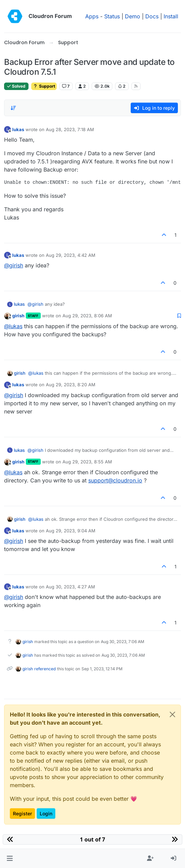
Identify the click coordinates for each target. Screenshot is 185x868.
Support (44, 86)
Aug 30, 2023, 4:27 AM (70, 587)
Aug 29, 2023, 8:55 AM (87, 462)
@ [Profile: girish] (14, 265)
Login (46, 813)
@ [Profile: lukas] (13, 326)
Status (112, 16)
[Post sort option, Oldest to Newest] (13, 108)
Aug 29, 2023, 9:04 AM (71, 531)
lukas (18, 129)
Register (22, 813)
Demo (133, 16)
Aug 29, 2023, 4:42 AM (71, 255)
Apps (92, 16)
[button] (10, 858)
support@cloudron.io (115, 480)
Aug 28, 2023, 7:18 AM (70, 129)
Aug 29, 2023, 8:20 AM (71, 385)
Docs (152, 16)
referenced (45, 669)
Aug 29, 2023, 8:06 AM (87, 316)
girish (18, 316)
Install (171, 16)
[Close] (172, 714)
